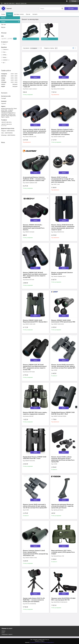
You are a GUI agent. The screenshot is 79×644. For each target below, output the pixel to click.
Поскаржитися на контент (36, 642)
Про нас (28, 14)
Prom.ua (47, 640)
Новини (3, 631)
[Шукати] (62, 9)
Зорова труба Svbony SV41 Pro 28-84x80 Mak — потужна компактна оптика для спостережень (34, 600)
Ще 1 (4, 63)
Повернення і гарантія (7, 634)
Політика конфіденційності (48, 642)
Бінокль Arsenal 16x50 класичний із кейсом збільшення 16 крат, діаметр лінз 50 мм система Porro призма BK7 (35, 506)
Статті (3, 633)
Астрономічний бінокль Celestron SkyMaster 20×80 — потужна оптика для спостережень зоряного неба (34, 179)
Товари (9, 14)
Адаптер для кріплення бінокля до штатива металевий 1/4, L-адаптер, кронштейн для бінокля (62, 506)
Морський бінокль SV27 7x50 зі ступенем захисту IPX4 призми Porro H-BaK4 (63, 552)
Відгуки (3, 27)
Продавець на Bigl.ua (39, 641)
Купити (35, 77)
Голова (3, 14)
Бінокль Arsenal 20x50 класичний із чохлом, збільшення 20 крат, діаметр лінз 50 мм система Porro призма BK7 (63, 366)
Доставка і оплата (19, 14)
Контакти (35, 14)
